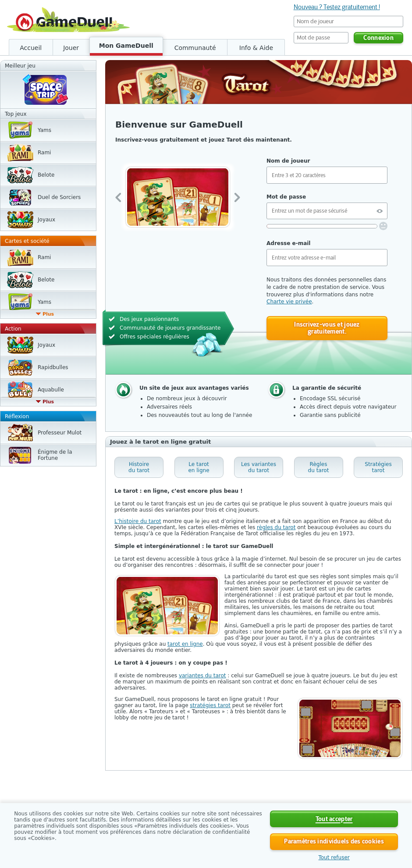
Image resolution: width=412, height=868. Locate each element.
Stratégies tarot (378, 467)
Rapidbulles (53, 367)
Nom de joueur (288, 161)
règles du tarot (276, 527)
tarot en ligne (185, 644)
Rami (44, 153)
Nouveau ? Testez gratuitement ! (337, 7)
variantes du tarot (202, 676)
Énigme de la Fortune (55, 455)
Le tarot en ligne (199, 467)
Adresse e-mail (288, 243)
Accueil (31, 48)
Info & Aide (256, 48)
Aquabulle (51, 390)
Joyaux (46, 220)
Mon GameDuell (126, 46)
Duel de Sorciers (59, 197)
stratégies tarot (210, 705)
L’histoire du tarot (138, 521)
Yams (44, 130)
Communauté (195, 48)
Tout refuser (334, 857)
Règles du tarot (319, 467)
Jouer (71, 48)
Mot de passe (286, 197)
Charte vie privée (289, 302)
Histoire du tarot (139, 467)
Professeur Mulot (60, 433)
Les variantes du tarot (259, 467)
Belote (46, 175)
